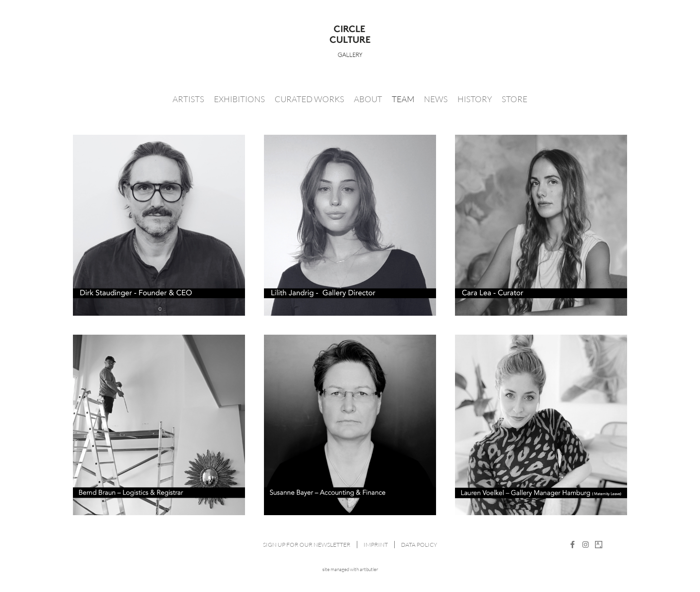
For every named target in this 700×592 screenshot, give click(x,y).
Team (403, 99)
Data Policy (419, 545)
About (368, 99)
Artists (188, 99)
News (436, 99)
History (475, 99)
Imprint (376, 545)
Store (515, 99)
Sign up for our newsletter (307, 545)
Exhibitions (239, 99)
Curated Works (309, 99)
